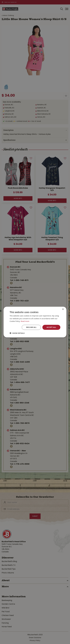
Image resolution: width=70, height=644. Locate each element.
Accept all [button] (51, 327)
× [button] (63, 309)
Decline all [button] (31, 327)
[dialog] (35, 322)
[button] (17, 333)
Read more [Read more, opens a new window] (25, 321)
